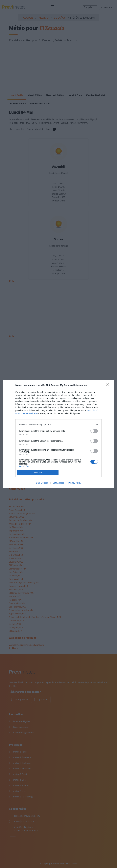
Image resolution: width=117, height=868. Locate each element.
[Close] (108, 385)
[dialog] (58, 434)
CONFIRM (38, 473)
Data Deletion (42, 483)
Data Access (58, 483)
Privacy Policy (75, 483)
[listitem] (58, 425)
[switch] (94, 431)
